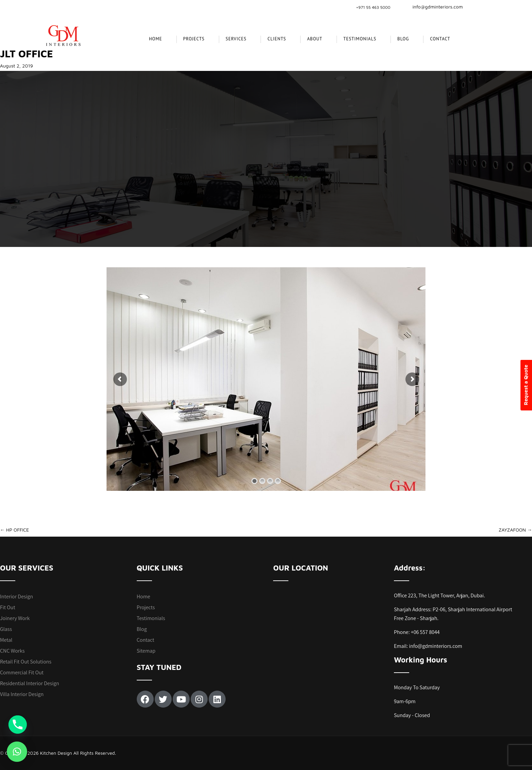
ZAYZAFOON (515, 530)
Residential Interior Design (30, 683)
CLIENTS (277, 39)
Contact (440, 39)
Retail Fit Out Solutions (26, 662)
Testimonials (360, 39)
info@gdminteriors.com (434, 7)
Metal (6, 640)
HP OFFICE (14, 530)
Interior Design (16, 596)
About (315, 39)
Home (156, 39)
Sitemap (146, 651)
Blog (403, 39)
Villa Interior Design (22, 694)
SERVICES (236, 39)
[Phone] (18, 725)
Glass (6, 629)
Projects (146, 607)
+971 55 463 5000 (373, 7)
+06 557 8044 (425, 632)
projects (194, 39)
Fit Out (8, 607)
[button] (17, 752)
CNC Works (12, 651)
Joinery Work (15, 618)
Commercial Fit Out (22, 672)
